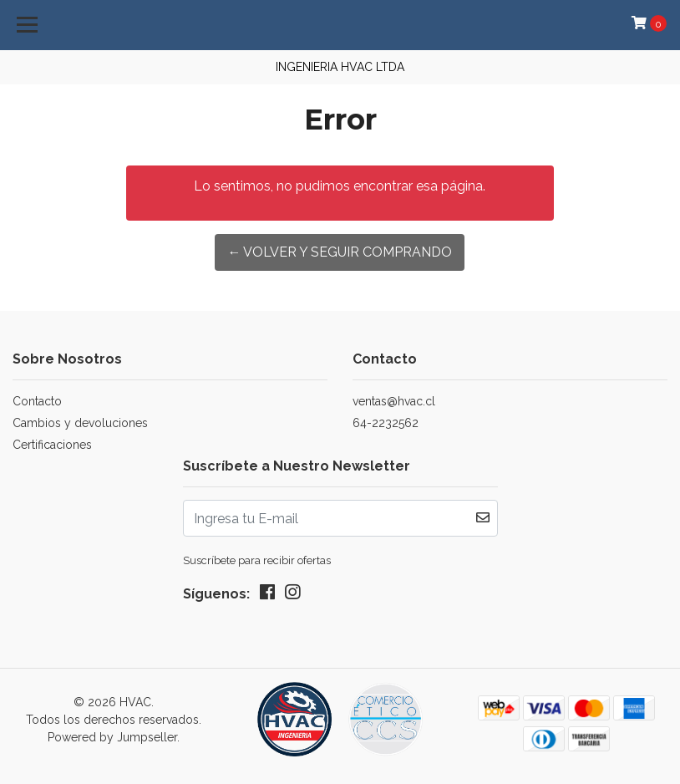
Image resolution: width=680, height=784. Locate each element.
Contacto (37, 401)
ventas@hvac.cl (394, 401)
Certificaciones (52, 445)
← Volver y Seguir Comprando (340, 252)
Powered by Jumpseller (112, 737)
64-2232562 (386, 423)
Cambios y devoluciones (80, 423)
